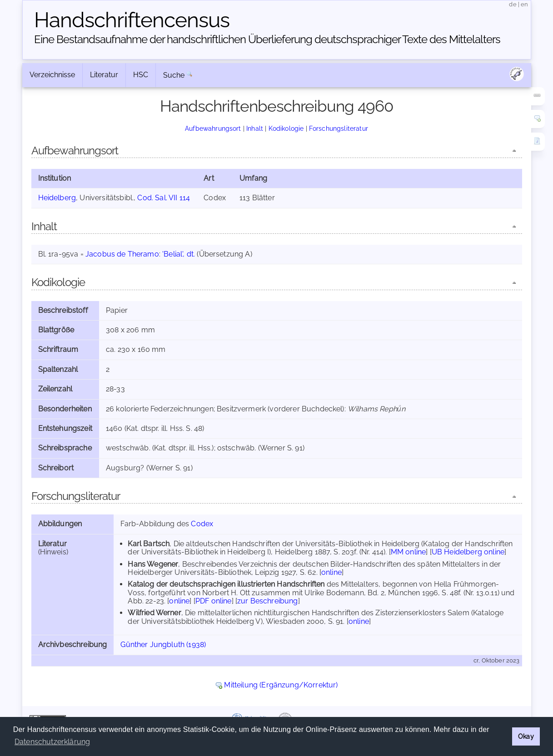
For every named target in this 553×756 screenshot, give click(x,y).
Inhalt (255, 128)
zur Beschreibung (268, 601)
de (513, 4)
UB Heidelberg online (468, 552)
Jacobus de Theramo (122, 254)
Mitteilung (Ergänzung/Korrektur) (281, 685)
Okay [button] (526, 736)
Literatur (104, 75)
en (524, 4)
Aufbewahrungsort (213, 128)
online (331, 572)
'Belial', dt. (179, 254)
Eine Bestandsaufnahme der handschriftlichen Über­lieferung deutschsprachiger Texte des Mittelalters (267, 39)
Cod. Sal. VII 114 (164, 198)
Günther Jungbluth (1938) (163, 645)
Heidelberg (57, 198)
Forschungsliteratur (339, 128)
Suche (174, 75)
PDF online (214, 601)
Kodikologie (286, 128)
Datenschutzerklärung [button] (52, 742)
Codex (202, 524)
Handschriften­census (132, 20)
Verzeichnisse (52, 75)
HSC (141, 75)
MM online (408, 552)
